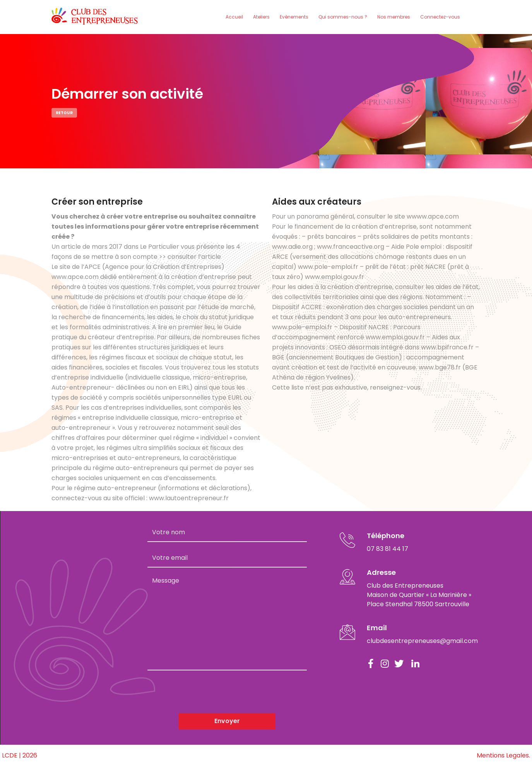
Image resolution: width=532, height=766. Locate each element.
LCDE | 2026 (20, 755)
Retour (64, 113)
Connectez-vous (440, 17)
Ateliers (261, 17)
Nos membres (394, 17)
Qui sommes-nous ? (343, 17)
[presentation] (206, 692)
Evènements (294, 17)
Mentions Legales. (503, 755)
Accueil (234, 17)
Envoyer (227, 721)
